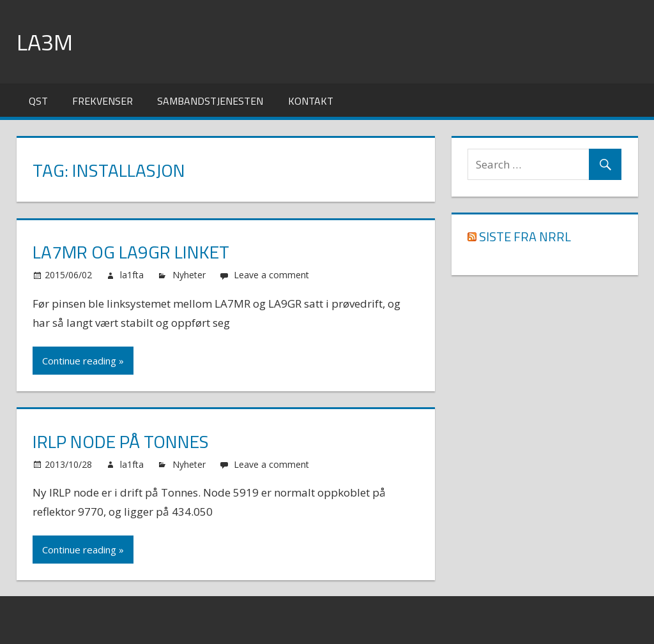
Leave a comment (271, 275)
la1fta (132, 275)
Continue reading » (83, 361)
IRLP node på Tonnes (121, 441)
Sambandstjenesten (210, 101)
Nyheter (189, 275)
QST (38, 101)
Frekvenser (103, 101)
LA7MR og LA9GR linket (131, 252)
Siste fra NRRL (525, 236)
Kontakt (311, 101)
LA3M (45, 42)
